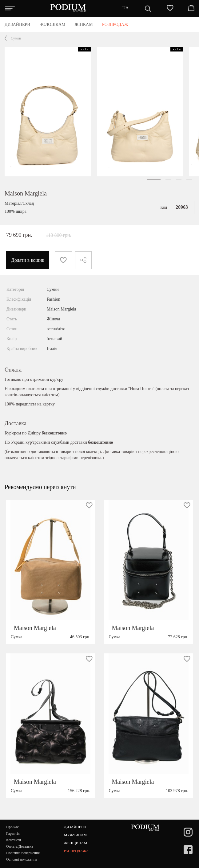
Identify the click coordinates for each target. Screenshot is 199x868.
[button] (154, 179)
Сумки (16, 38)
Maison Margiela (26, 193)
